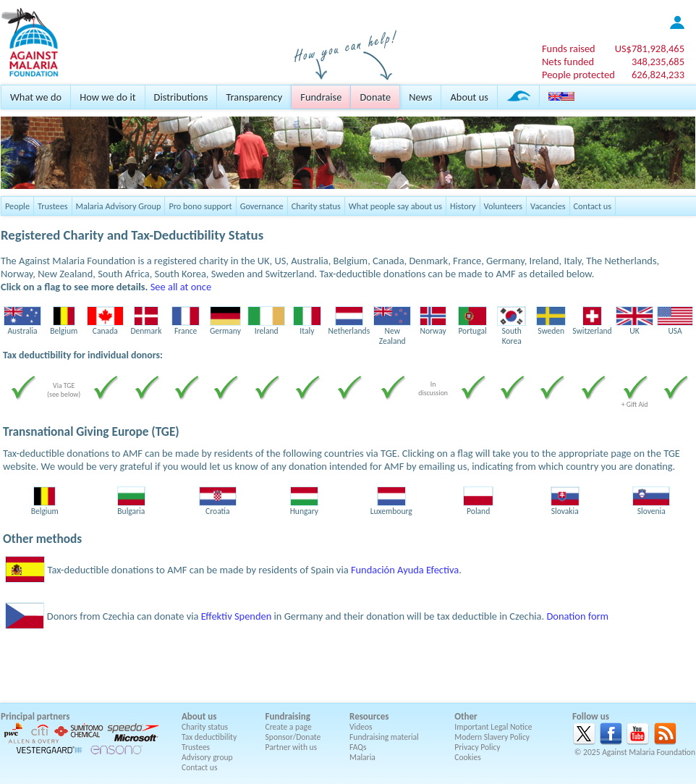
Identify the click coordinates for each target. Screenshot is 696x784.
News (420, 97)
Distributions (181, 97)
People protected (578, 75)
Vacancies (548, 206)
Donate (375, 97)
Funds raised (569, 49)
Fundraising (288, 716)
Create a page (289, 727)
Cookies (468, 757)
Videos (361, 727)
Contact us (593, 206)
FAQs (358, 747)
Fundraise (321, 97)
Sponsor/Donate (293, 737)
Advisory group (207, 757)
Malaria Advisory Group (119, 206)
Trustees (53, 206)
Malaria (362, 757)
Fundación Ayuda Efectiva (405, 570)
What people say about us (395, 206)
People (17, 206)
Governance (262, 206)
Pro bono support (200, 206)
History (463, 206)
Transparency (254, 97)
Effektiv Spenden (237, 616)
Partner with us (292, 747)
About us (469, 97)
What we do (36, 97)
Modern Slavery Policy (492, 737)
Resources (369, 716)
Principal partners (35, 716)
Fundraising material (384, 737)
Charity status (316, 206)
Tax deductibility (209, 737)
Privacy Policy (477, 747)
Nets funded (568, 62)
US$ (650, 49)
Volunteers (504, 206)
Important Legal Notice (493, 727)
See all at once (181, 287)
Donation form (577, 616)
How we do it (107, 97)
